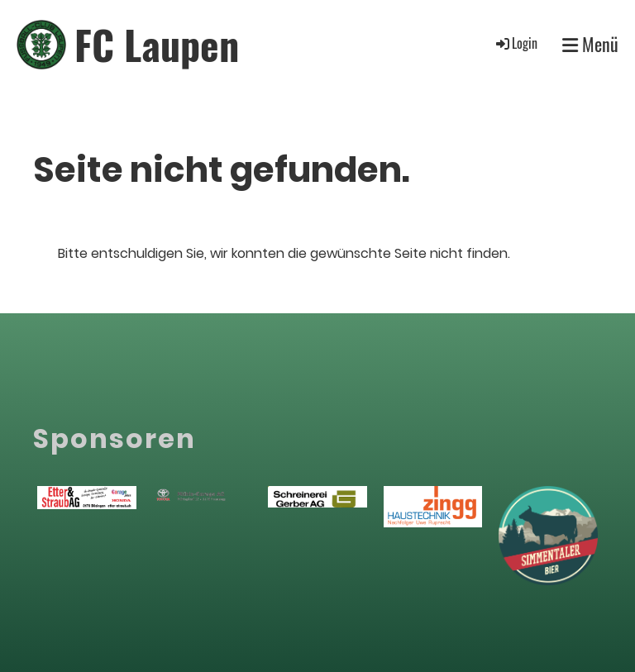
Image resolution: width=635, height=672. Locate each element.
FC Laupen (157, 44)
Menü (590, 44)
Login (516, 43)
